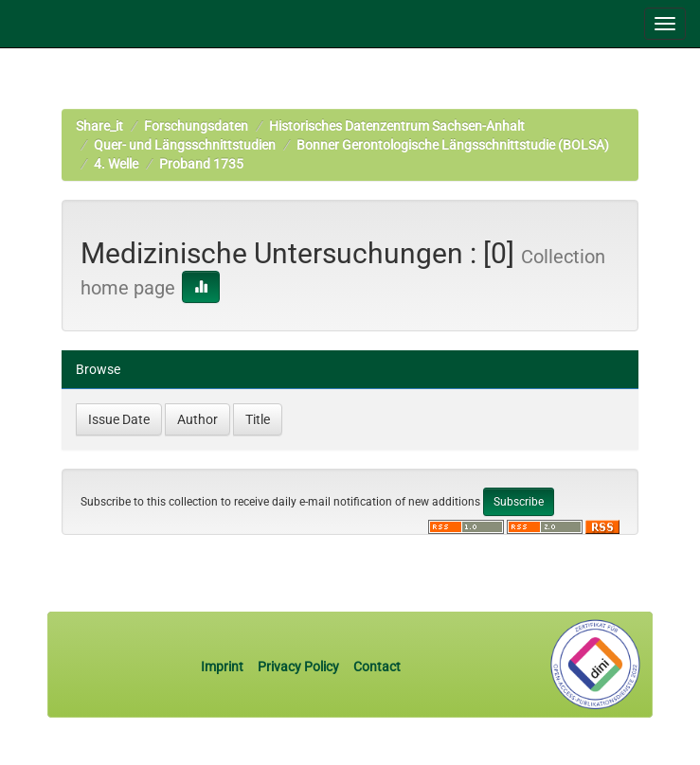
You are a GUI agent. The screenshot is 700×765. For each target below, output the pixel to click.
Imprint (224, 667)
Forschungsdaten (196, 126)
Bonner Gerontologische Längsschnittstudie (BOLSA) (453, 145)
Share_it (99, 126)
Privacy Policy (298, 667)
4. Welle (116, 164)
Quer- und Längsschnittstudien (185, 145)
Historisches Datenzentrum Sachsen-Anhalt (397, 126)
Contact (377, 667)
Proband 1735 (201, 164)
